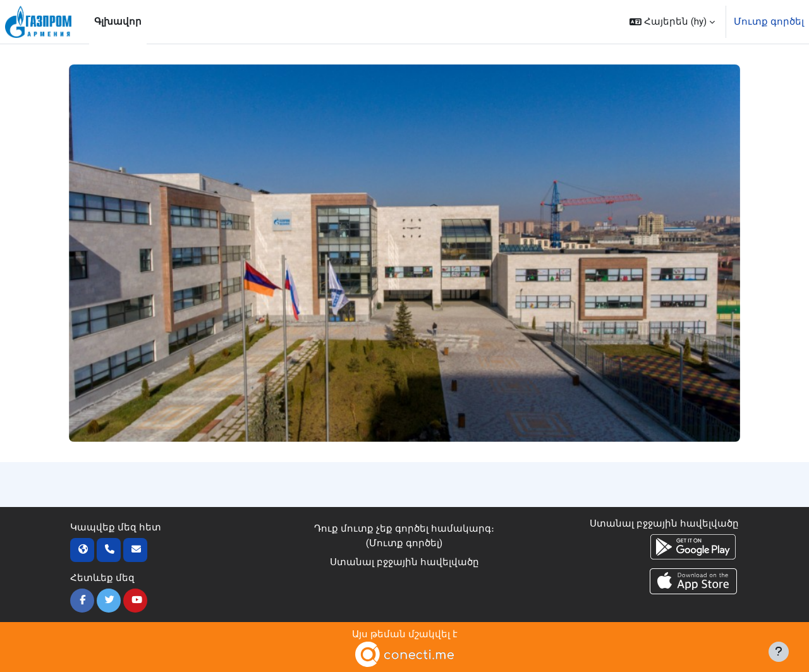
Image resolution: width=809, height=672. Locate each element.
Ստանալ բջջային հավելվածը (404, 562)
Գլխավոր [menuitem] (118, 21)
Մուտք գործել (769, 21)
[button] (672, 22)
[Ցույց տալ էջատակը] (779, 652)
